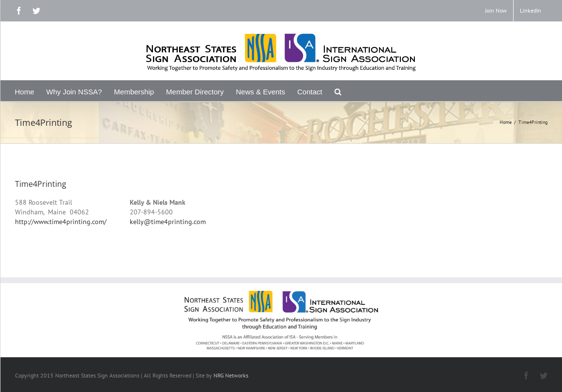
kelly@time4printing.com (168, 222)
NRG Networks (231, 375)
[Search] (338, 91)
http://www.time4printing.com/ (61, 222)
